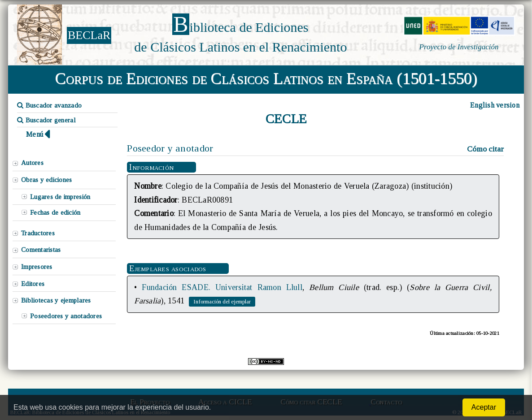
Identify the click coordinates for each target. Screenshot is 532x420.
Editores (33, 284)
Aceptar (484, 407)
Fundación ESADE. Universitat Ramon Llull (222, 287)
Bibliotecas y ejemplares (56, 300)
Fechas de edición (55, 212)
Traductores (38, 233)
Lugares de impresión (60, 197)
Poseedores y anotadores (66, 316)
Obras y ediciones (47, 180)
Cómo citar (485, 149)
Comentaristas (41, 250)
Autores (32, 163)
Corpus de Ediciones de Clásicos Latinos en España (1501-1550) (266, 78)
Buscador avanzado (49, 105)
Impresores (37, 267)
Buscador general (46, 120)
